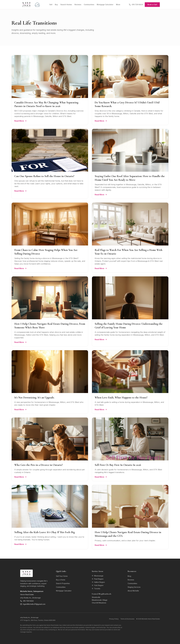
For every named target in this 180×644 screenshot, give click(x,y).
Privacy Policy (114, 619)
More (118, 5)
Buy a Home (61, 580)
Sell (51, 5)
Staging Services (134, 587)
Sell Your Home (62, 576)
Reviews (78, 5)
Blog (129, 576)
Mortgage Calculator (105, 5)
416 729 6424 (136, 5)
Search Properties (63, 583)
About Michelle (133, 591)
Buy (56, 5)
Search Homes (66, 5)
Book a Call (152, 5)
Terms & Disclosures (127, 619)
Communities (89, 5)
